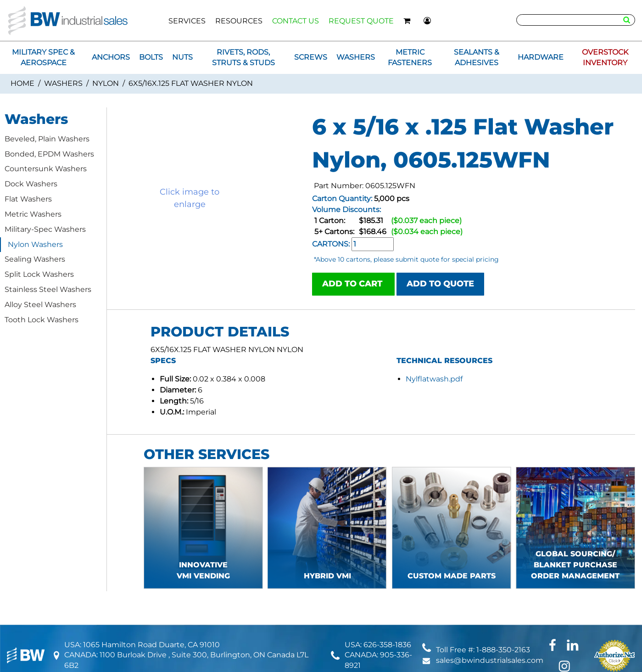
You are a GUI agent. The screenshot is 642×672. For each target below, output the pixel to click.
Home (22, 83)
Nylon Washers (35, 244)
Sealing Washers (35, 259)
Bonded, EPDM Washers (49, 154)
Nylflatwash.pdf (434, 379)
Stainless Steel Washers (48, 289)
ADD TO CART (353, 284)
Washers (63, 83)
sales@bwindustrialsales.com (490, 660)
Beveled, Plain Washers (47, 139)
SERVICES (187, 21)
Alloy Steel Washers (40, 305)
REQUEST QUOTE (361, 21)
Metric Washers (33, 214)
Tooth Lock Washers (42, 320)
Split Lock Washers (39, 274)
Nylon (106, 83)
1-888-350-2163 (503, 650)
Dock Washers (31, 184)
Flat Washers (28, 199)
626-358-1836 (387, 645)
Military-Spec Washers (45, 229)
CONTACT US (296, 21)
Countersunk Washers (46, 169)
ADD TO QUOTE (440, 284)
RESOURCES (239, 21)
